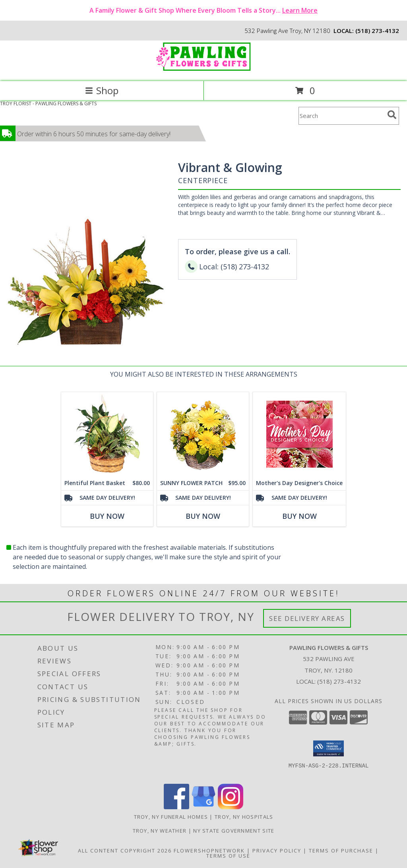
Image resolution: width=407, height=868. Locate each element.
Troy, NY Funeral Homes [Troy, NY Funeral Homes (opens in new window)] (171, 817)
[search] (392, 115)
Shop (102, 90)
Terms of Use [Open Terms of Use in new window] (228, 856)
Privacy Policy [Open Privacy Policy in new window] (277, 851)
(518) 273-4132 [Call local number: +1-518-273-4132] (377, 31)
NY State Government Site (234, 831)
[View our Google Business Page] (203, 807)
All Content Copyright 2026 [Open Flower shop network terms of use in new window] (125, 851)
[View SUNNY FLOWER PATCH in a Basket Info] (203, 434)
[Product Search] (341, 116)
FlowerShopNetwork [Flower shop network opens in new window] (209, 851)
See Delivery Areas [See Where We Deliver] (307, 618)
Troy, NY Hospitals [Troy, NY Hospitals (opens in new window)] (244, 817)
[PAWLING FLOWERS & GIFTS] (203, 70)
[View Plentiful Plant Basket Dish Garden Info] (107, 434)
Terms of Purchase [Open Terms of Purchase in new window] (341, 851)
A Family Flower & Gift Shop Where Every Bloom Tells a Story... (203, 10)
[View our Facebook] (176, 807)
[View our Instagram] (231, 807)
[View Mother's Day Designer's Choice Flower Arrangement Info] (299, 434)
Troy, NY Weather (160, 831)
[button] (329, 748)
